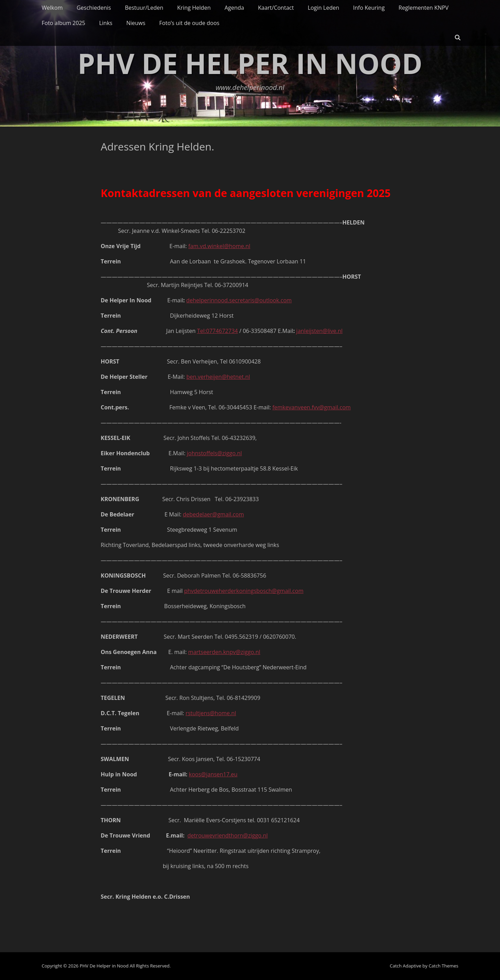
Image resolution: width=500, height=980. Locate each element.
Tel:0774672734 (217, 331)
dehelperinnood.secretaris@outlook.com (239, 300)
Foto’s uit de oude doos (189, 23)
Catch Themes (443, 966)
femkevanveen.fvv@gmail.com (311, 407)
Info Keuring (369, 8)
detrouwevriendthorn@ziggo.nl (228, 835)
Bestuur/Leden (144, 8)
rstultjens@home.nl (211, 713)
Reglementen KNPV (424, 8)
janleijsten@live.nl (319, 331)
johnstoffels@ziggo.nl (214, 453)
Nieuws (136, 23)
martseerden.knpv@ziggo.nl (224, 652)
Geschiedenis (94, 8)
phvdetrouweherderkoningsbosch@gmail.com (244, 591)
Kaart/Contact (276, 8)
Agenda (234, 8)
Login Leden (323, 8)
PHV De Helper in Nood (250, 63)
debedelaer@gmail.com (214, 514)
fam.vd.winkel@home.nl (219, 246)
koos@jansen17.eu (213, 774)
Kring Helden (194, 8)
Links (106, 23)
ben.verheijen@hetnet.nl (218, 377)
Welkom (52, 8)
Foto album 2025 (63, 23)
